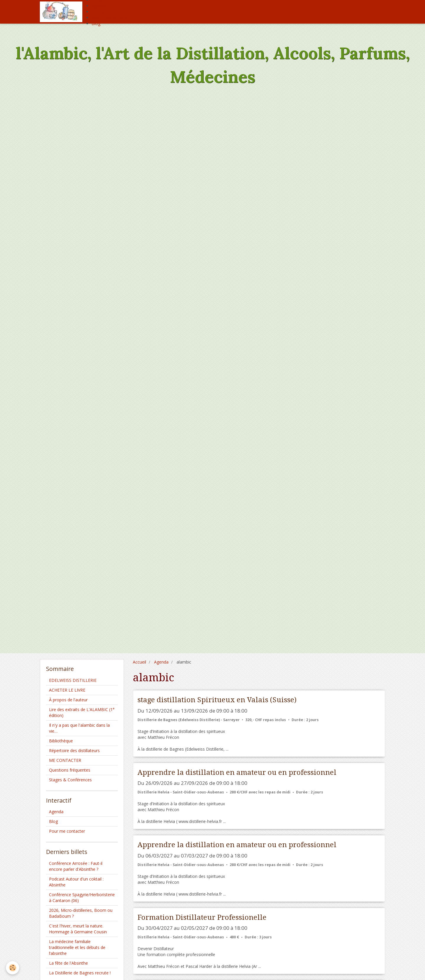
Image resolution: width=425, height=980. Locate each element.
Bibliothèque (61, 741)
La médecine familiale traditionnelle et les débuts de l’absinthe (77, 947)
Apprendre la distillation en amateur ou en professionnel (237, 772)
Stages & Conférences (70, 780)
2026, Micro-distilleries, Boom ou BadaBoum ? (81, 913)
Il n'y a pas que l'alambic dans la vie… (79, 728)
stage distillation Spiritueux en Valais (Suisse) (217, 700)
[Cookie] (13, 968)
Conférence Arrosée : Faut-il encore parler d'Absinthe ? (76, 866)
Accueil (139, 662)
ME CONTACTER (65, 760)
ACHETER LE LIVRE (67, 690)
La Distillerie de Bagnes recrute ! (80, 973)
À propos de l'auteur (68, 700)
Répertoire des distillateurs (74, 750)
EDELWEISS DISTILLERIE (73, 680)
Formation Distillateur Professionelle (202, 917)
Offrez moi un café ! (110, 18)
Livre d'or (100, 12)
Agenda (99, 6)
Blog (96, 23)
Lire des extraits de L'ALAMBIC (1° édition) (82, 712)
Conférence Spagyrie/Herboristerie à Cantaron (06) (82, 897)
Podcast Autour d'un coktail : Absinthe (76, 882)
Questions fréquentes (70, 770)
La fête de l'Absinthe (68, 963)
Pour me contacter (67, 831)
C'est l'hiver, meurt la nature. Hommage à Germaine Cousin (78, 929)
